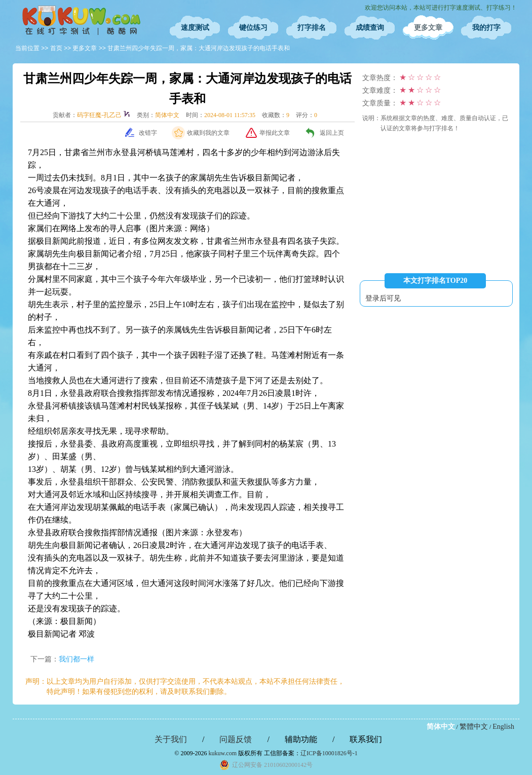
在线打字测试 (81, 20)
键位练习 (253, 28)
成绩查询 (370, 28)
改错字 (148, 133)
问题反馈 (236, 739)
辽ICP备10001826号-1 (329, 753)
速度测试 (195, 28)
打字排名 (312, 28)
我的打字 (486, 28)
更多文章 (428, 28)
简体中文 (441, 727)
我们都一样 (77, 659)
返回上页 (332, 133)
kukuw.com (222, 753)
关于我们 (171, 739)
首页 (56, 48)
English (503, 727)
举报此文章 (275, 133)
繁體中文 (474, 727)
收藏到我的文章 (208, 133)
